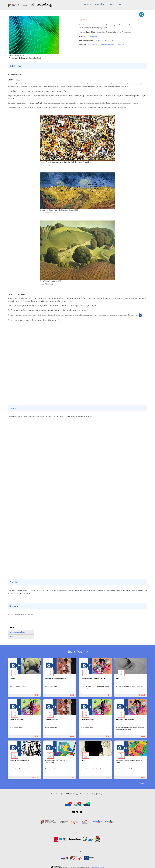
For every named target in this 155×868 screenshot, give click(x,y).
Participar (93, 794)
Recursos (87, 4)
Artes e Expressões (90, 36)
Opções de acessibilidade (83, 794)
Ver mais (142, 783)
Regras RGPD (66, 794)
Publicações (100, 794)
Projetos (112, 4)
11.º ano (105, 40)
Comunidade (100, 4)
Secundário (96, 44)
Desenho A (121, 44)
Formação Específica (108, 44)
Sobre (53, 794)
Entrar (121, 4)
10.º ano (98, 40)
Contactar (58, 794)
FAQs (73, 794)
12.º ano (112, 40)
